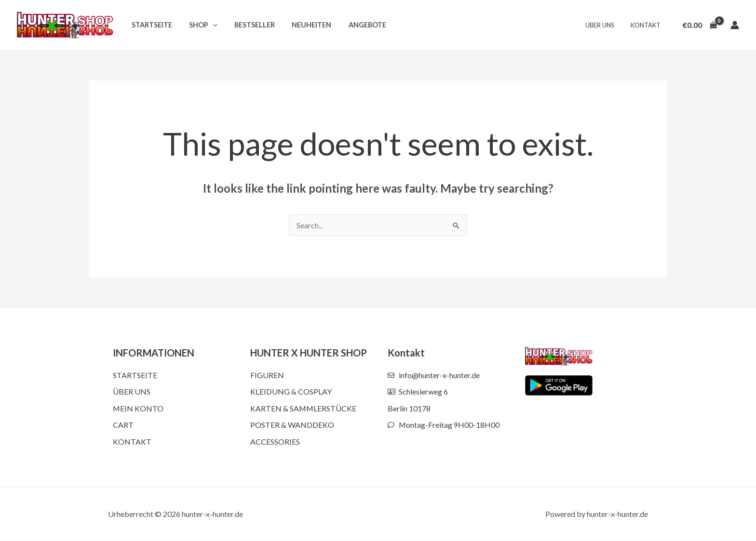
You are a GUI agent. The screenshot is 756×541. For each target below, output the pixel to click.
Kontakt (648, 25)
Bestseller (247, 25)
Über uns (606, 25)
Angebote (353, 25)
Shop (198, 25)
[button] (208, 25)
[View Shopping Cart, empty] (700, 25)
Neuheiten (300, 25)
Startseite (150, 25)
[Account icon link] (735, 25)
